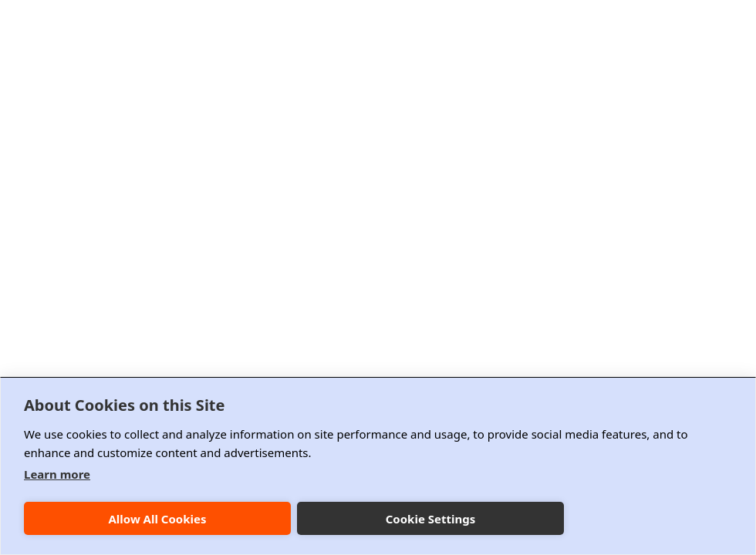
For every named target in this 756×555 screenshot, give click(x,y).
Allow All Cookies (157, 519)
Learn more (57, 474)
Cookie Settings (431, 519)
